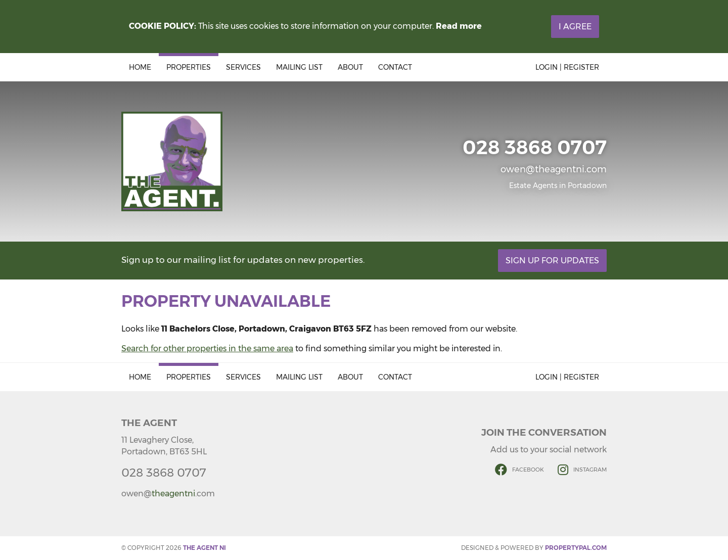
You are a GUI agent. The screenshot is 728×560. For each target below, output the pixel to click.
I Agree (575, 27)
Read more (459, 26)
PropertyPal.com (576, 548)
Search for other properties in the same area (207, 348)
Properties (189, 67)
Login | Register (567, 67)
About (350, 67)
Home (140, 67)
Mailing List (299, 67)
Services (243, 67)
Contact (395, 67)
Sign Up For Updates (552, 261)
